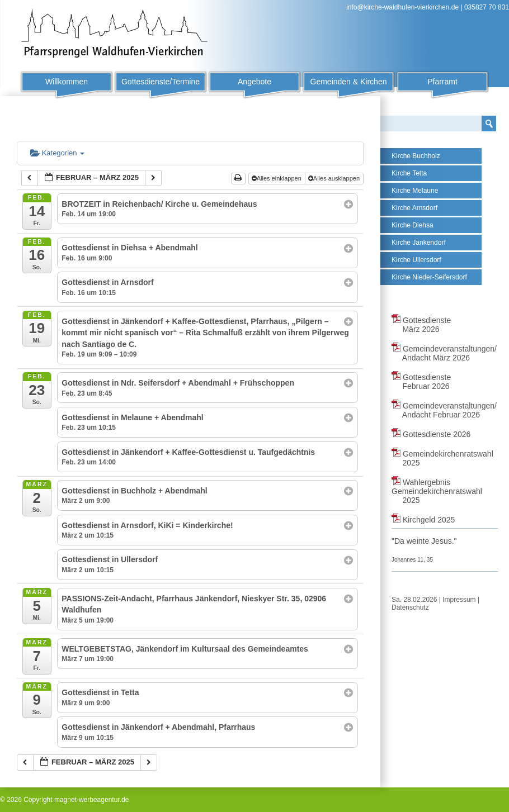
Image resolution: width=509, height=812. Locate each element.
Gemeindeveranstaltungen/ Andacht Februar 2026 (444, 410)
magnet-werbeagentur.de (91, 800)
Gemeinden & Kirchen (349, 82)
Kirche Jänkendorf (419, 243)
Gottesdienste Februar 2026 (421, 382)
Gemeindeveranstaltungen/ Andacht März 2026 (444, 353)
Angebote (254, 82)
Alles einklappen (277, 178)
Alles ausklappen (335, 178)
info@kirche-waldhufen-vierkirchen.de (402, 7)
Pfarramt (442, 82)
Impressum (459, 600)
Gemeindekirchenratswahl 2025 (442, 458)
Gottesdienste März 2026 (421, 325)
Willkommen (67, 82)
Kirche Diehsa (413, 225)
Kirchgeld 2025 (423, 520)
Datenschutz (410, 607)
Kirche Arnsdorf (414, 208)
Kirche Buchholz (416, 156)
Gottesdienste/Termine (161, 82)
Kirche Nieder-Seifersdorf (429, 277)
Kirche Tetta (409, 173)
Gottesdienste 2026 (431, 434)
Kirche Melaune (415, 191)
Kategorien (57, 153)
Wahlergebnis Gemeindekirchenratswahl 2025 (437, 491)
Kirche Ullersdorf (416, 260)
